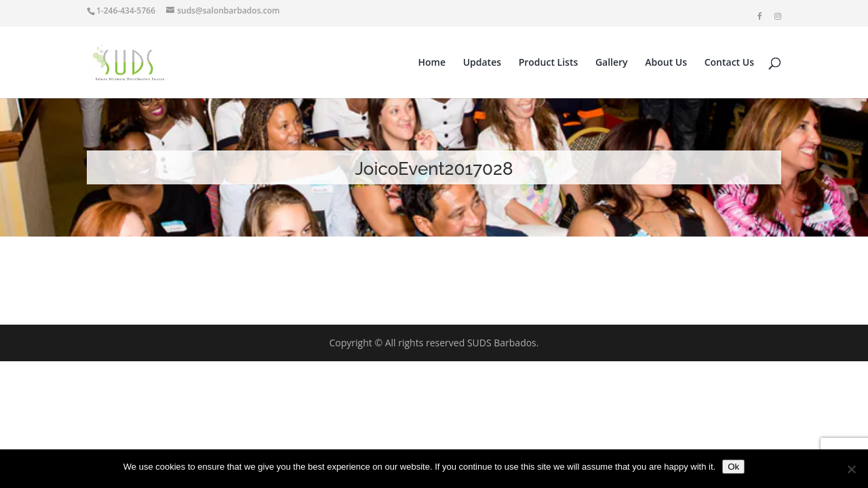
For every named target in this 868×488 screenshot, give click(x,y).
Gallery (612, 63)
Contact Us (729, 63)
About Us (666, 63)
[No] (851, 469)
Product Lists (549, 63)
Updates (482, 63)
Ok (733, 467)
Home (432, 63)
